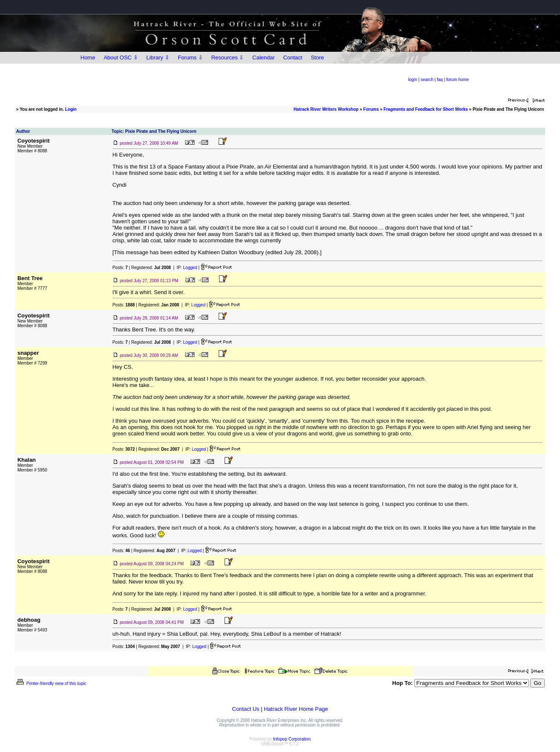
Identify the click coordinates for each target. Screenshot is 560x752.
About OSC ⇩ (121, 58)
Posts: (120, 268)
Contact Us (246, 709)
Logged (190, 268)
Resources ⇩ (228, 58)
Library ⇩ (158, 58)
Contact (293, 58)
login (413, 80)
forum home (457, 80)
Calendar (263, 58)
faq (440, 80)
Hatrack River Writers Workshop (326, 109)
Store (317, 58)
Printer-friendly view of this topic (51, 683)
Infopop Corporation (292, 739)
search (427, 80)
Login (71, 109)
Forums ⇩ (190, 58)
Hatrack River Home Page (296, 709)
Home (88, 58)
